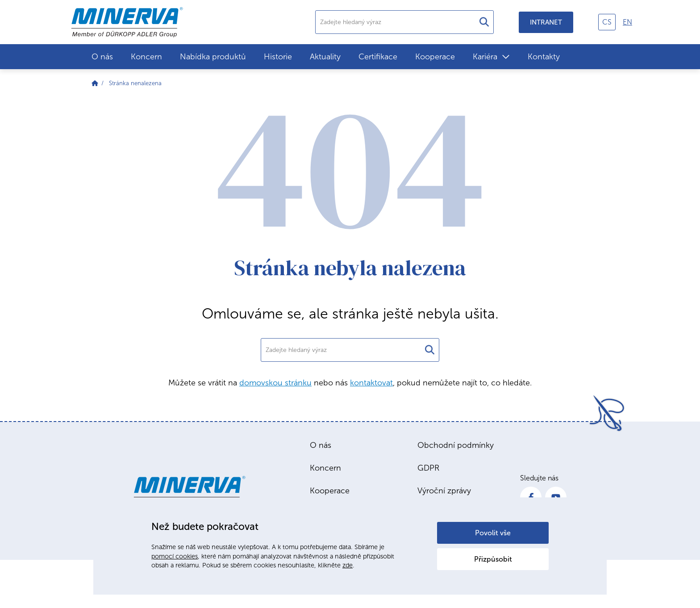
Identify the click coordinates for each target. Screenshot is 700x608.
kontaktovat (371, 383)
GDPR (428, 468)
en (627, 22)
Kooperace (435, 57)
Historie (278, 57)
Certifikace (378, 57)
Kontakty (544, 57)
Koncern (146, 57)
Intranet (546, 22)
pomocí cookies (175, 556)
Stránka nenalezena (135, 83)
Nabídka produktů (213, 57)
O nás (102, 57)
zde (348, 565)
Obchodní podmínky (456, 445)
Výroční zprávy (444, 491)
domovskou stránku (275, 383)
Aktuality (325, 57)
